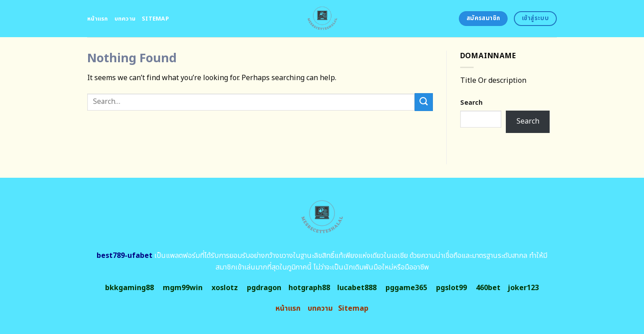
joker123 (523, 288)
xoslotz (225, 288)
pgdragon (264, 288)
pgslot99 (451, 288)
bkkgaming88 (129, 288)
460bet (488, 288)
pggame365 (406, 288)
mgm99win (183, 288)
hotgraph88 (309, 288)
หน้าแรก (98, 19)
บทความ (125, 19)
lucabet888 (357, 288)
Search (471, 103)
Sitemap (155, 19)
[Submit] (424, 102)
